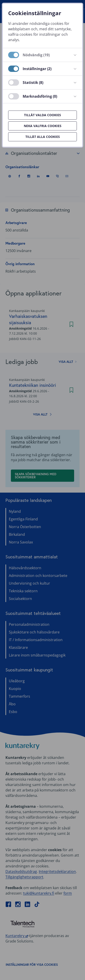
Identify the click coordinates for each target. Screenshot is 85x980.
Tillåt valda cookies (42, 115)
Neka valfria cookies (43, 126)
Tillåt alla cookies (43, 137)
